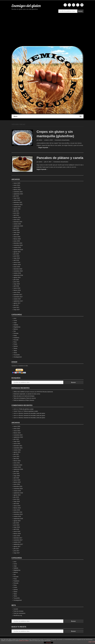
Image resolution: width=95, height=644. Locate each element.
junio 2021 (16, 213)
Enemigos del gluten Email (82, 5)
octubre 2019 (17, 247)
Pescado (16, 340)
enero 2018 (17, 292)
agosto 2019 (17, 252)
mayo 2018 (17, 284)
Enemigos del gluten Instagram (78, 5)
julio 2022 (16, 196)
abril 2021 (16, 215)
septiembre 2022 (18, 194)
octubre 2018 (17, 273)
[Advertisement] (48, 30)
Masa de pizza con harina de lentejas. (24, 396)
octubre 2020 (17, 224)
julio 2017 (16, 305)
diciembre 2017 (18, 295)
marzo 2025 (17, 183)
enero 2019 (17, 267)
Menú (48, 116)
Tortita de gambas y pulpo (26, 409)
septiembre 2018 (18, 275)
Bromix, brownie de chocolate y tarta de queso (32, 413)
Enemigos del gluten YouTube (74, 5)
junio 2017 (16, 307)
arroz (15, 318)
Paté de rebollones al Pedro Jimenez (24, 400)
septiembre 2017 (18, 301)
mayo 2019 (17, 258)
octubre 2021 (17, 207)
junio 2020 (16, 230)
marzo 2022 (17, 200)
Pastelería (16, 338)
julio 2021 (16, 211)
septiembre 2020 (18, 226)
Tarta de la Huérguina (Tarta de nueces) (25, 398)
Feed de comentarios (19, 613)
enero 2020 (17, 241)
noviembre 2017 (18, 297)
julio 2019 (16, 254)
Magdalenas (17, 327)
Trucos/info (17, 355)
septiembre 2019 (18, 250)
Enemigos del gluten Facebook (65, 5)
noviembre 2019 (18, 245)
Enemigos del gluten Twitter (69, 5)
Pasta (15, 335)
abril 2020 (16, 235)
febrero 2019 (17, 265)
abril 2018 (16, 286)
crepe (15, 323)
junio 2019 (16, 256)
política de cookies (24, 641)
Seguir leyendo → (44, 148)
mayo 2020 (17, 232)
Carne (15, 320)
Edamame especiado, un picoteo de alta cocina (27, 394)
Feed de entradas (18, 611)
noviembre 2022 (18, 192)
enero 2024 (17, 185)
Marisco (16, 329)
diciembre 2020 (18, 222)
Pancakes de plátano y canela (60, 158)
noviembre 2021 (18, 205)
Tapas (15, 350)
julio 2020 (16, 228)
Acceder (16, 609)
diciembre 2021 (18, 202)
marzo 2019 (17, 262)
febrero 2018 (17, 290)
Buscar (80, 11)
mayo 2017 (17, 310)
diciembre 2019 (18, 243)
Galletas (16, 325)
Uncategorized (18, 357)
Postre (15, 344)
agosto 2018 (17, 277)
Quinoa (16, 346)
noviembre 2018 (18, 271)
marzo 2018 (17, 288)
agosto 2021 (17, 209)
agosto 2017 (17, 303)
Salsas (15, 348)
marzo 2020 (17, 237)
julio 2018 (16, 280)
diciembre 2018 (18, 269)
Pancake (16, 333)
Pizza (15, 342)
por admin (39, 140)
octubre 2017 (17, 299)
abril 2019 (16, 260)
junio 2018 (16, 282)
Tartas (15, 353)
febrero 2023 (17, 190)
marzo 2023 (17, 187)
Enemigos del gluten (26, 6)
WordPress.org (18, 615)
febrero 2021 (17, 217)
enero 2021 (17, 220)
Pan (15, 331)
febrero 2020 (17, 239)
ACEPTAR (48, 643)
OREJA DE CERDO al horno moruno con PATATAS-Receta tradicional (33, 392)
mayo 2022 (17, 198)
